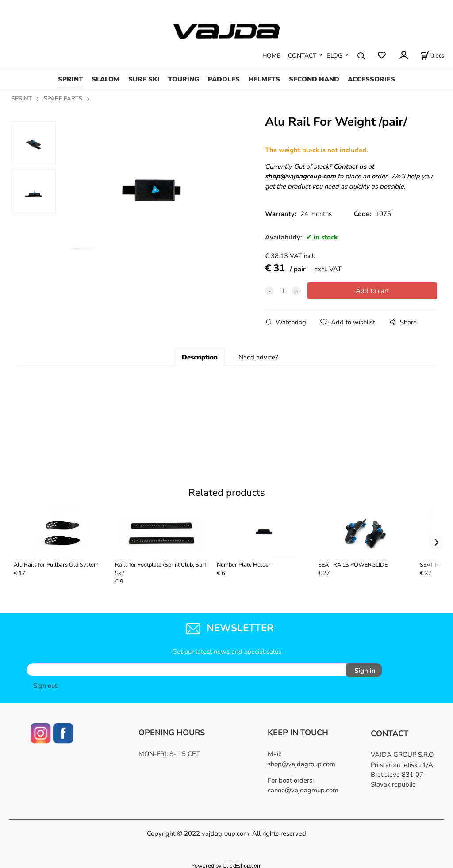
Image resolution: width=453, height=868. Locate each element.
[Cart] (432, 56)
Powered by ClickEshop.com (226, 863)
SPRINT (71, 79)
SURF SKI (144, 79)
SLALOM (106, 79)
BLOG (334, 56)
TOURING (184, 79)
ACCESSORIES (371, 79)
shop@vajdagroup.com (301, 762)
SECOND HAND (314, 79)
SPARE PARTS (63, 99)
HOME (271, 56)
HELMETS (264, 79)
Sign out (45, 683)
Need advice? (258, 357)
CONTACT (302, 56)
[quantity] (283, 291)
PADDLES (224, 79)
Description (200, 357)
